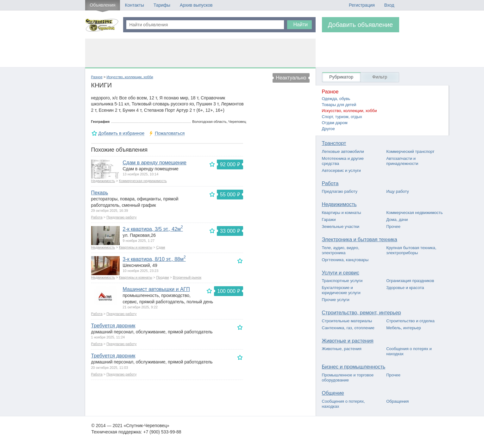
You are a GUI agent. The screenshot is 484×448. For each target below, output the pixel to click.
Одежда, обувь (336, 99)
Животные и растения (348, 341)
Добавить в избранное (122, 133)
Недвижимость (103, 181)
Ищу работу (398, 191)
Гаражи (329, 220)
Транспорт (334, 143)
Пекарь (100, 193)
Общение (333, 393)
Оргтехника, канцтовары (345, 260)
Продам (162, 277)
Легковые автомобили (343, 151)
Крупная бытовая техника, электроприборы (411, 250)
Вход (389, 5)
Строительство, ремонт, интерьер (361, 313)
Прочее (393, 227)
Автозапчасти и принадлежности (402, 161)
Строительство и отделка (410, 321)
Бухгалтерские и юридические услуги (341, 290)
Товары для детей (339, 105)
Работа (97, 217)
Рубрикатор (341, 77)
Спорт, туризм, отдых (342, 117)
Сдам (160, 247)
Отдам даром (335, 123)
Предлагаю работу (121, 217)
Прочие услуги (336, 300)
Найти (301, 25)
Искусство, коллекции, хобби (130, 77)
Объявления (103, 5)
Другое (328, 129)
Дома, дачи (397, 220)
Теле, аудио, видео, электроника (341, 250)
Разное (97, 77)
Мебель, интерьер (404, 328)
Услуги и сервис (341, 273)
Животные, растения (342, 349)
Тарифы (162, 5)
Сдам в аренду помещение (155, 163)
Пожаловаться (170, 133)
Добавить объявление (361, 25)
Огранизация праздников (410, 281)
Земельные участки (341, 227)
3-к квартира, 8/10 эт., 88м (154, 259)
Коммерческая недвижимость (143, 181)
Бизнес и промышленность (354, 367)
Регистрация (362, 5)
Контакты (134, 5)
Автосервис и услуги (341, 170)
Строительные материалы (347, 321)
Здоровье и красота (405, 288)
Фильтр (380, 77)
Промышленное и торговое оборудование (348, 378)
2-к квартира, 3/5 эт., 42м (153, 229)
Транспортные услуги (342, 281)
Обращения (397, 401)
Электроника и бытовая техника (360, 240)
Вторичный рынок (187, 277)
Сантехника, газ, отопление (348, 328)
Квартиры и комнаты (136, 247)
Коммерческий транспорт (410, 151)
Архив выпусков (196, 5)
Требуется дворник (113, 326)
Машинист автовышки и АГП (156, 289)
